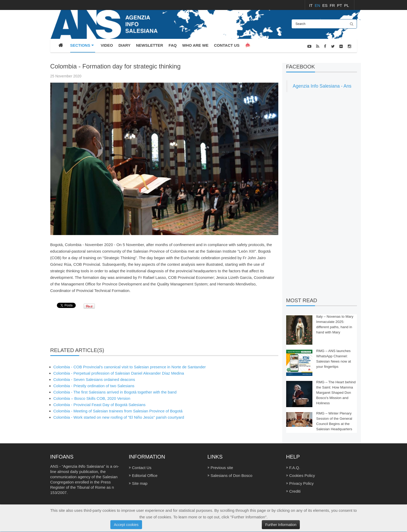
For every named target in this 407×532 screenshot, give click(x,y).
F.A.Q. (295, 468)
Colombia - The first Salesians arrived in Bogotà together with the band (115, 392)
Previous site (222, 468)
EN (318, 5)
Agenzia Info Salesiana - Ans (322, 86)
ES (325, 5)
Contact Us (142, 468)
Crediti (295, 491)
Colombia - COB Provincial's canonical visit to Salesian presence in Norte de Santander (130, 367)
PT (340, 5)
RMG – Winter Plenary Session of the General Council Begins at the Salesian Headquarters (334, 421)
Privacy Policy (302, 483)
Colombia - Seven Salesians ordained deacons (94, 379)
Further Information (281, 525)
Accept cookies (126, 525)
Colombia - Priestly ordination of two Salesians (94, 386)
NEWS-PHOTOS (344, 60)
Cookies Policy (302, 475)
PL (346, 5)
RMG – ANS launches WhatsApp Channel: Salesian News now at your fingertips (334, 359)
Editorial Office (145, 475)
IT (311, 5)
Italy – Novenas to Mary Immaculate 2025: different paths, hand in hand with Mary (335, 324)
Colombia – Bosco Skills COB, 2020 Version (92, 398)
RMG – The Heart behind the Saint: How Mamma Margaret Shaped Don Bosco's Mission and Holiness (336, 393)
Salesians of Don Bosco (232, 475)
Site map (140, 483)
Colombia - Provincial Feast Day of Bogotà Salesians (100, 405)
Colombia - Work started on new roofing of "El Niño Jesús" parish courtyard (119, 417)
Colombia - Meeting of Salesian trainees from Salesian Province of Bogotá (118, 411)
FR (333, 5)
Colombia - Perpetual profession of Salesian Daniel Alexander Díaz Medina (119, 373)
